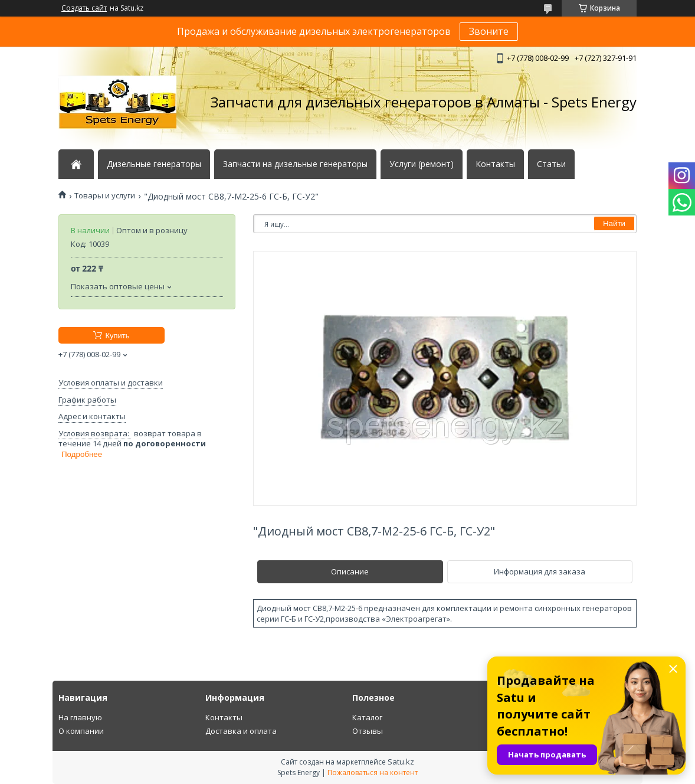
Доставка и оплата (241, 731)
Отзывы (368, 731)
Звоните (489, 31)
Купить (117, 336)
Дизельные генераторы (154, 164)
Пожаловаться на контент (373, 772)
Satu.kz (401, 762)
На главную (80, 717)
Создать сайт (84, 8)
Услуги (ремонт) (422, 164)
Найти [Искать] (614, 223)
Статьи (551, 164)
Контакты (495, 164)
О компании (81, 731)
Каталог (367, 717)
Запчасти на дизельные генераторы (295, 164)
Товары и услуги (105, 196)
